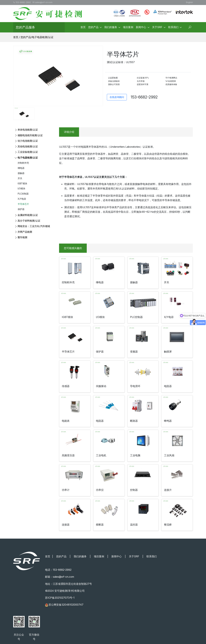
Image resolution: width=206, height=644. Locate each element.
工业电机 (101, 455)
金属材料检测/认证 (28, 215)
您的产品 (26, 37)
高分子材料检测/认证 (29, 221)
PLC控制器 (23, 194)
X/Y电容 (22, 199)
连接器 (66, 525)
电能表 (66, 421)
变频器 (134, 352)
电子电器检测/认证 (43, 37)
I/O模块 (21, 188)
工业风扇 (169, 455)
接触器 (21, 173)
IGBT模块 (22, 183)
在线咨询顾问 (117, 97)
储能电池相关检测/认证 (30, 135)
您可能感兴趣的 (73, 248)
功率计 (66, 490)
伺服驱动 (101, 386)
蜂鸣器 (168, 421)
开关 (20, 178)
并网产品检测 (25, 232)
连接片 (168, 490)
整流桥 (168, 525)
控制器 (134, 490)
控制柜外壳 (23, 163)
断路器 (134, 421)
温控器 (134, 525)
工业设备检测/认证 (28, 152)
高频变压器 (68, 455)
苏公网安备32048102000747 (66, 605)
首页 (16, 37)
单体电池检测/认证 (28, 130)
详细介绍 (69, 132)
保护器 (21, 209)
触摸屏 (168, 352)
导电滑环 (135, 386)
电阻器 (168, 386)
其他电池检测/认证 (28, 146)
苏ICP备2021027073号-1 (60, 598)
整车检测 (22, 237)
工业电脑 (135, 455)
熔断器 (100, 525)
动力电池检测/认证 (28, 141)
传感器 (66, 386)
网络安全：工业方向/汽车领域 (34, 226)
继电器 (21, 168)
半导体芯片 (23, 204)
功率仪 (100, 490)
